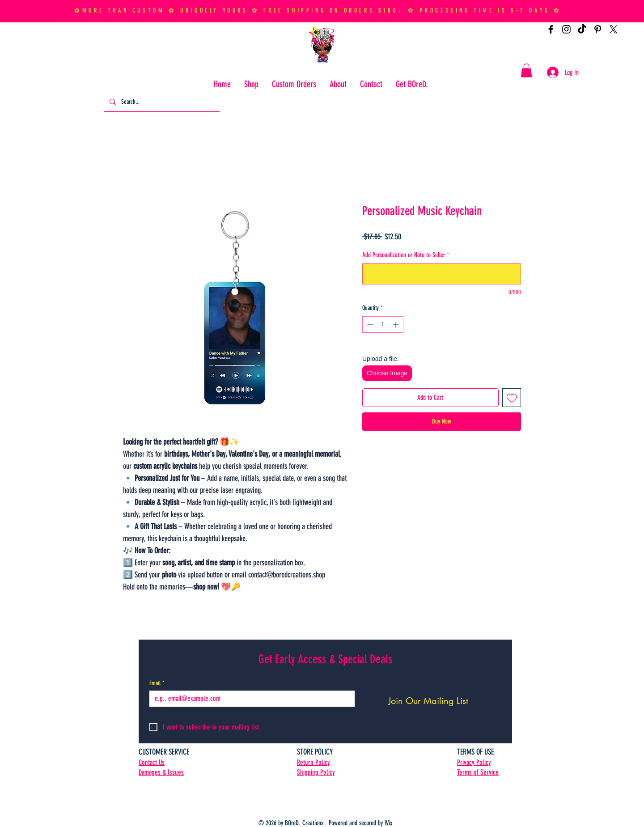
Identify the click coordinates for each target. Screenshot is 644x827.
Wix (388, 823)
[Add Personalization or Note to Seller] (442, 274)
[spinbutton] (383, 324)
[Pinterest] (598, 29)
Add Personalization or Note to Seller (406, 255)
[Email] (249, 699)
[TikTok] (582, 29)
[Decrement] (369, 324)
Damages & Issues (161, 772)
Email (157, 683)
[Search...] (161, 102)
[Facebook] (551, 29)
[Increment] (396, 324)
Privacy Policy (474, 762)
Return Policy (314, 762)
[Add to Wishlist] (512, 398)
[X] (613, 29)
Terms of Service (478, 772)
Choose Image (387, 373)
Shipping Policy (316, 772)
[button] (526, 70)
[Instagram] (566, 29)
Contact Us (152, 762)
